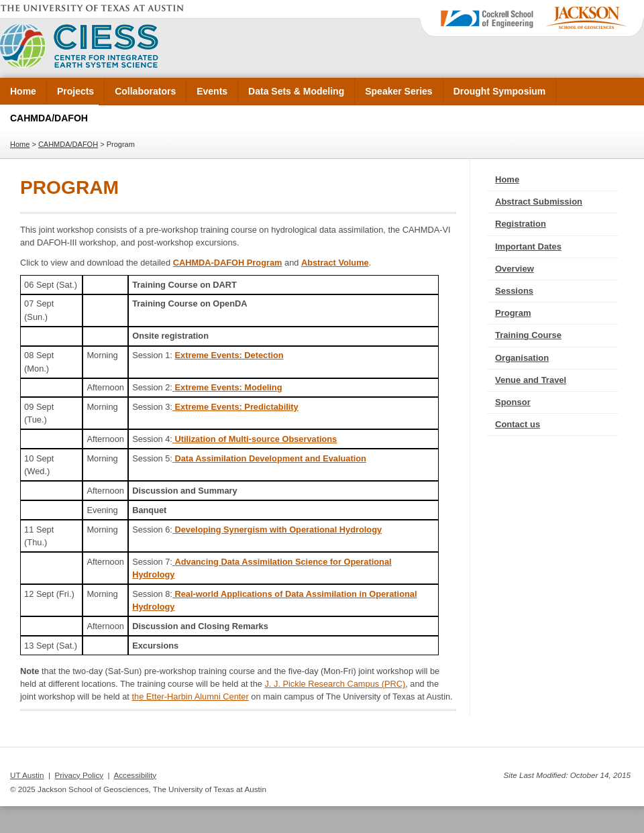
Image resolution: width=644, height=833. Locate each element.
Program (513, 313)
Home (23, 91)
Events (212, 91)
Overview (515, 269)
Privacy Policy (79, 775)
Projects (75, 91)
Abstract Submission (539, 202)
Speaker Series (398, 91)
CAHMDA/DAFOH (49, 118)
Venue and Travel (531, 380)
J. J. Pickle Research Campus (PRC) (335, 684)
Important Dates (528, 246)
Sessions (514, 291)
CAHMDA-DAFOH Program (228, 263)
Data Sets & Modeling (296, 91)
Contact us (518, 424)
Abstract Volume (335, 263)
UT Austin (27, 775)
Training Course (528, 335)
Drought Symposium (500, 91)
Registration (521, 224)
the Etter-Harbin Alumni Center (190, 697)
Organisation (522, 358)
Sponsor (513, 402)
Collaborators (145, 91)
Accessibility (135, 775)
